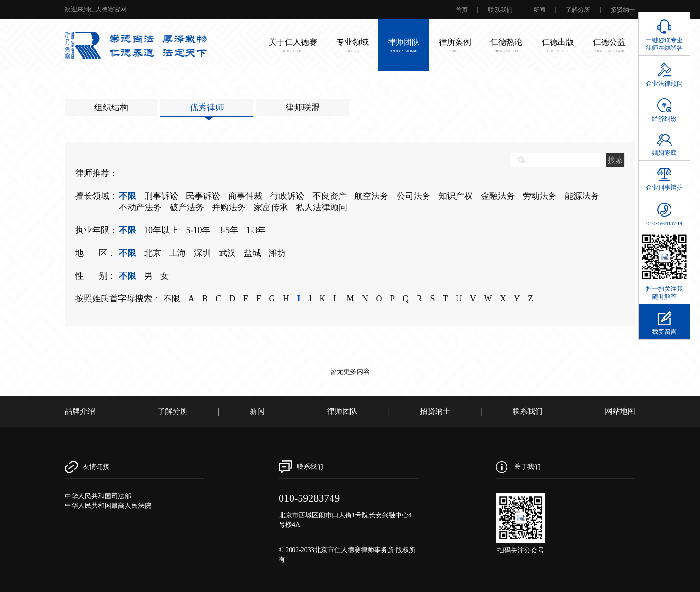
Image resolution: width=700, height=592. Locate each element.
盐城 (253, 253)
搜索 (615, 160)
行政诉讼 (287, 196)
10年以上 (161, 230)
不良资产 (330, 196)
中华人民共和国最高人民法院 (108, 506)
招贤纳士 (623, 10)
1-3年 (256, 230)
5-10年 (198, 230)
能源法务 (582, 196)
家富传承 (271, 207)
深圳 (203, 253)
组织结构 (111, 107)
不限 (127, 196)
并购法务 (229, 207)
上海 (177, 253)
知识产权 (456, 196)
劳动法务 (540, 196)
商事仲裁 (245, 196)
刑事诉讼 (161, 196)
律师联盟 (302, 107)
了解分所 (578, 10)
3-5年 (228, 230)
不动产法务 (140, 207)
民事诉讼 (203, 196)
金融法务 (498, 196)
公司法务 (414, 196)
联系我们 (500, 10)
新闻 (539, 10)
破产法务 (187, 207)
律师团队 (342, 411)
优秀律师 (207, 107)
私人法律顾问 (321, 207)
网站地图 (620, 411)
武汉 (227, 253)
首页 (462, 10)
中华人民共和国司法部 (98, 496)
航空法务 (371, 196)
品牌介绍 (80, 411)
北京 (153, 253)
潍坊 (277, 253)
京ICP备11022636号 (307, 569)
